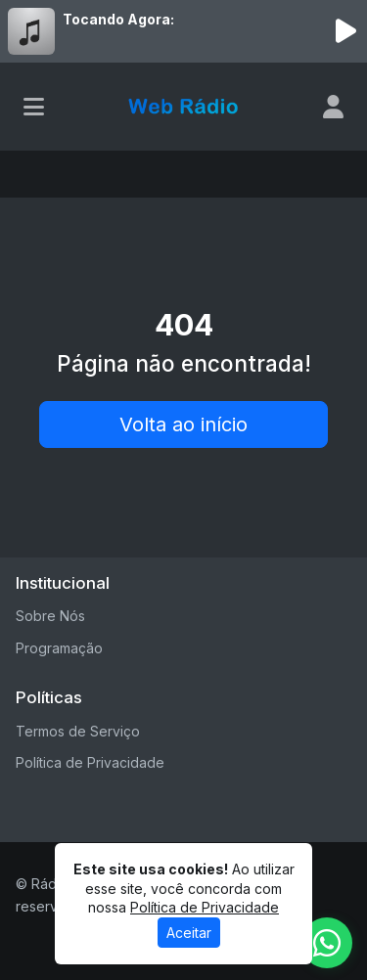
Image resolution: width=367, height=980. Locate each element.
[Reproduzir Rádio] (345, 31)
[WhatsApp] (327, 943)
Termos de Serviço (78, 731)
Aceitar (189, 933)
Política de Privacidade (90, 762)
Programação (59, 648)
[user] (333, 107)
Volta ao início (183, 424)
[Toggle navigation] (34, 107)
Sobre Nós (50, 616)
